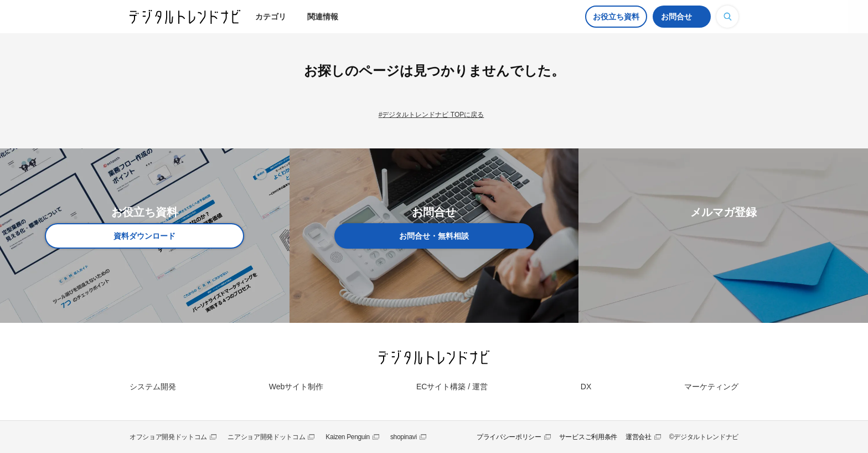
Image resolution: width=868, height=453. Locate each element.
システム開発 (153, 387)
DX (586, 387)
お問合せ (676, 17)
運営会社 (639, 437)
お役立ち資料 (616, 17)
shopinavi (404, 437)
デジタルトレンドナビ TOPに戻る (433, 115)
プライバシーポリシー (509, 437)
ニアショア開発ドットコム (266, 437)
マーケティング (711, 387)
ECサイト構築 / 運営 (452, 387)
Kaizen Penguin (348, 437)
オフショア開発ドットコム (168, 437)
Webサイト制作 (296, 387)
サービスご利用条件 (588, 437)
